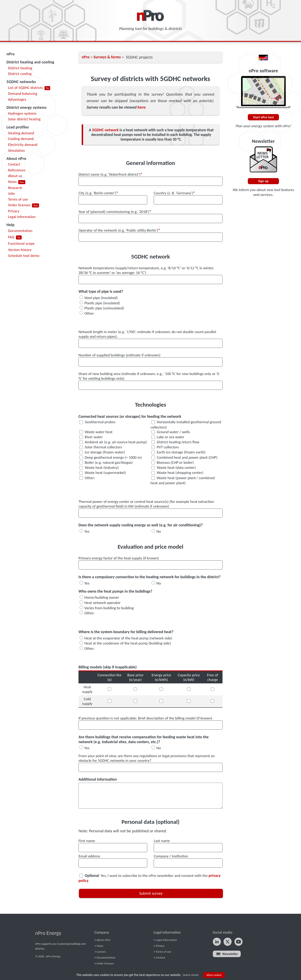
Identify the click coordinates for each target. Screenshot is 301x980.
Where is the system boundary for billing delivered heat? (126, 632)
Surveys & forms (107, 57)
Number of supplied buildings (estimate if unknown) (119, 355)
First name (87, 841)
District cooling (20, 74)
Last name (162, 841)
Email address (89, 856)
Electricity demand (23, 145)
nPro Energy (48, 933)
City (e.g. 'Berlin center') (98, 193)
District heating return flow (175, 442)
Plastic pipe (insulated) (102, 303)
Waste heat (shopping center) (177, 473)
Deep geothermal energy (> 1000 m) (111, 457)
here (142, 107)
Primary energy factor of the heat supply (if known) (119, 558)
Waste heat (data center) (174, 468)
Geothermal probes (97, 422)
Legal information (22, 217)
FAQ (11, 237)
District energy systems (26, 107)
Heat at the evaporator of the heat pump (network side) (128, 638)
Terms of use (18, 199)
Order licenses (19, 205)
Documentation (20, 231)
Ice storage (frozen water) (102, 452)
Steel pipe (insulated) (101, 298)
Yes (87, 531)
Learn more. (191, 975)
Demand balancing (23, 94)
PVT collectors (165, 447)
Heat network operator (102, 603)
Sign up (263, 181)
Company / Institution (171, 856)
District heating (20, 68)
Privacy (14, 211)
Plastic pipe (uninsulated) (104, 308)
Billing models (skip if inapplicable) (108, 667)
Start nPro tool (263, 117)
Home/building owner (102, 597)
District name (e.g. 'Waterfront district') (110, 174)
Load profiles (18, 127)
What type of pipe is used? (101, 291)
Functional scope (21, 243)
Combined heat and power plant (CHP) (184, 457)
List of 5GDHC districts (26, 88)
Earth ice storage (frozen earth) (178, 452)
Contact (14, 164)
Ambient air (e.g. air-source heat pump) (113, 442)
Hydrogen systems (22, 113)
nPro (11, 54)
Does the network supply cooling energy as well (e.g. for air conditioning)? (141, 525)
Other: (90, 313)
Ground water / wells (171, 432)
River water (91, 437)
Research (15, 188)
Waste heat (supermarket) (103, 473)
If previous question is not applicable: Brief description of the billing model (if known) (145, 718)
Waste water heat (96, 432)
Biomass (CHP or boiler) (173, 462)
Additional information (98, 779)
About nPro (16, 158)
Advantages (17, 99)
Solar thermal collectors (101, 447)
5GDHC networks (21, 82)
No (159, 531)
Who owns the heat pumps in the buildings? (115, 591)
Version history (20, 250)
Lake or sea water (168, 437)
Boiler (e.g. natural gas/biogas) (106, 462)
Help (11, 225)
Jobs (12, 193)
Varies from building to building (109, 608)
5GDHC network (105, 130)
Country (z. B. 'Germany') (174, 193)
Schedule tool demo (24, 256)
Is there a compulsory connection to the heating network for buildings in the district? (150, 577)
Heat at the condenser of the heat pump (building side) (128, 643)
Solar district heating (24, 119)
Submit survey (151, 893)
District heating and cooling (30, 62)
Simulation (16, 150)
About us (15, 176)
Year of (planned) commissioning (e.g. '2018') (115, 212)
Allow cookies (214, 975)
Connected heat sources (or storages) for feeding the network (130, 416)
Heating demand (21, 133)
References (17, 170)
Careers (101, 952)
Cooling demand (21, 139)
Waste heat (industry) (99, 468)
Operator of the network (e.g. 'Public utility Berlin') (119, 230)
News (12, 182)
